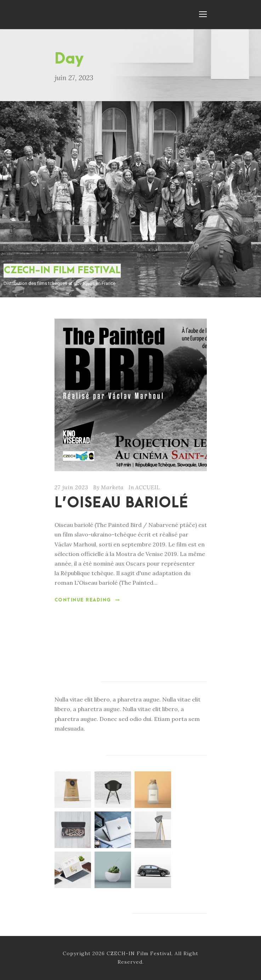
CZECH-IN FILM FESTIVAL (62, 270)
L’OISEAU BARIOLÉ (121, 503)
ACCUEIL (148, 487)
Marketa (112, 487)
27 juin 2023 (71, 487)
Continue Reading (87, 600)
